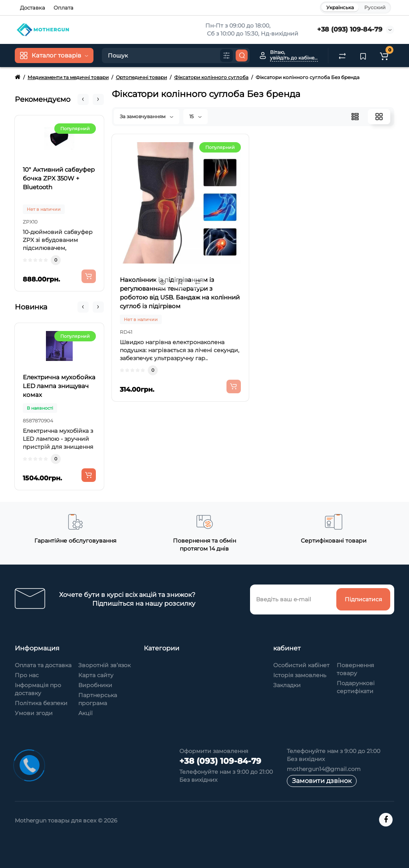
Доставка (33, 8)
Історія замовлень (300, 675)
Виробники (95, 685)
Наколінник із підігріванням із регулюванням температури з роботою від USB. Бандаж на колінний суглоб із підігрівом (180, 293)
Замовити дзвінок (322, 781)
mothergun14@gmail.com (324, 769)
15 (196, 116)
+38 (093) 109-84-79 (350, 29)
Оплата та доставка (43, 665)
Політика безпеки (41, 703)
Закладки (287, 685)
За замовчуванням (147, 116)
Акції (85, 713)
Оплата (64, 8)
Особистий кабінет (301, 665)
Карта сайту (96, 675)
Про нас (27, 675)
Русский (375, 7)
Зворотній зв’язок (104, 665)
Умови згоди (34, 713)
